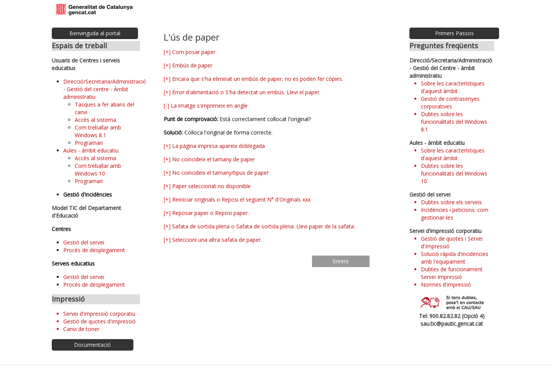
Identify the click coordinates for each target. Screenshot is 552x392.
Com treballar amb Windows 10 (98, 170)
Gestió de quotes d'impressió (99, 321)
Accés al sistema (95, 120)
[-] (166, 106)
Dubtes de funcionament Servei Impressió (452, 273)
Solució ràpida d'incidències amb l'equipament (455, 258)
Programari (89, 143)
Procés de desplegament (94, 250)
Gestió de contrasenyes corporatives (450, 103)
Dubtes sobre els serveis (451, 202)
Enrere (341, 261)
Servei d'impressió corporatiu (99, 314)
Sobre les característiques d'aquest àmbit (453, 87)
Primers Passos (454, 33)
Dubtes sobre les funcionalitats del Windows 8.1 (454, 122)
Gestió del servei (84, 242)
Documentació (92, 345)
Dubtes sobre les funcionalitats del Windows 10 (454, 173)
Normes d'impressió (446, 285)
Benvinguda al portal (95, 33)
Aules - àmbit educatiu (91, 150)
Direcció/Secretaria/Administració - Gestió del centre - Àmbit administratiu (105, 89)
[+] (167, 52)
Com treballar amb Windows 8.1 (98, 131)
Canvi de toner (81, 329)
